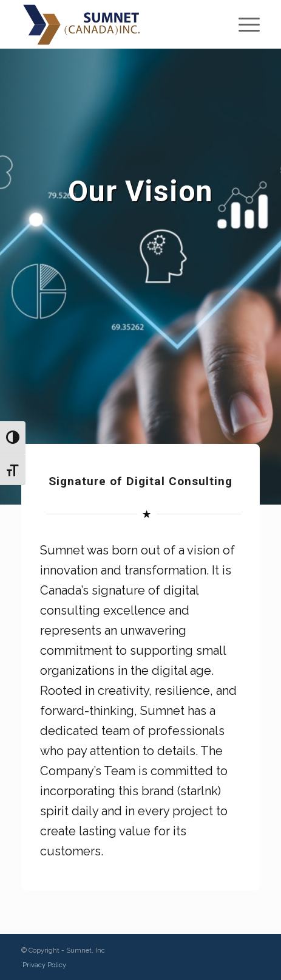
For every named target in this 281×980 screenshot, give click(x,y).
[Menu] (243, 24)
